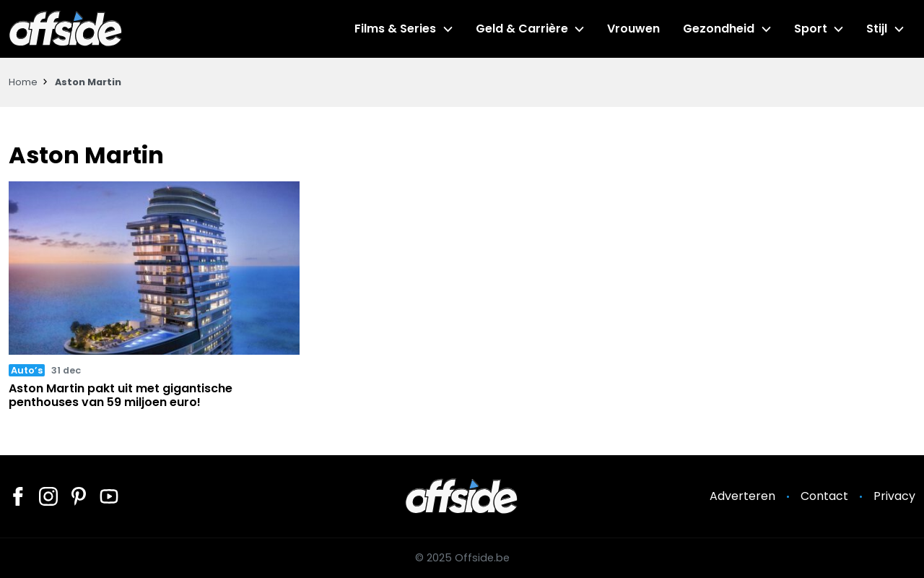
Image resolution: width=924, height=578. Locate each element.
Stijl (877, 29)
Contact (824, 496)
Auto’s (27, 370)
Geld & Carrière (522, 29)
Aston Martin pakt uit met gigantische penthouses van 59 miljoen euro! (121, 395)
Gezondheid (719, 29)
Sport (811, 29)
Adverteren (742, 496)
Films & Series (395, 29)
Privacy (894, 496)
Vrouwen (633, 29)
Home (23, 82)
